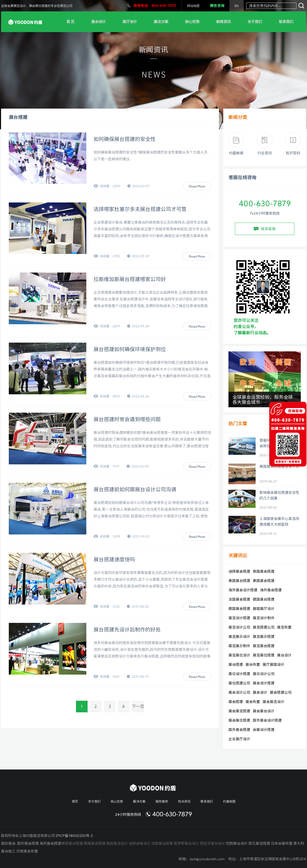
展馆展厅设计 (264, 609)
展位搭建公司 (239, 683)
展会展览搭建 (239, 711)
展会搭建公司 (281, 692)
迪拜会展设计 (140, 843)
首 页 (70, 22)
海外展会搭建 (271, 590)
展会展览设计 (273, 702)
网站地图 (193, 6)
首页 (75, 801)
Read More (197, 186)
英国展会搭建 (264, 571)
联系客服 (265, 229)
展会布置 (253, 702)
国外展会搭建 (239, 730)
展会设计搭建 (264, 683)
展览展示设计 (239, 637)
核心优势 (192, 22)
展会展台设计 (264, 711)
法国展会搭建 (239, 599)
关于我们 (255, 22)
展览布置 (284, 627)
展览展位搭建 (264, 655)
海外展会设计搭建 (243, 590)
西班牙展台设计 (212, 843)
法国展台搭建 (162, 843)
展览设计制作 (264, 618)
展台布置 (253, 665)
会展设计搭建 (264, 730)
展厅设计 (130, 22)
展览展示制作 (239, 646)
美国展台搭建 (239, 581)
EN (237, 6)
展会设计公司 (239, 692)
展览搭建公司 (264, 627)
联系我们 (286, 22)
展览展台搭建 (264, 646)
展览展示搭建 (264, 637)
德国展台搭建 (264, 599)
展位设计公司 (264, 674)
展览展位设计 (239, 655)
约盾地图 (229, 801)
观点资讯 (184, 801)
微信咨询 (217, 6)
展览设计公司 (239, 627)
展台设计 (98, 22)
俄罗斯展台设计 (186, 843)
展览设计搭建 (239, 618)
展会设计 (260, 692)
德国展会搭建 (239, 609)
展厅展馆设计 (273, 665)
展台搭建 (236, 665)
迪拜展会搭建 (239, 571)
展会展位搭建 (239, 720)
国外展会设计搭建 (267, 720)
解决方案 (161, 22)
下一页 (138, 706)
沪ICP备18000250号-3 (74, 836)
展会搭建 (236, 702)
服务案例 (162, 801)
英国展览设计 (117, 843)
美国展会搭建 (264, 581)
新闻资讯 (224, 22)
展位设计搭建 (239, 674)
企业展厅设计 (239, 739)
